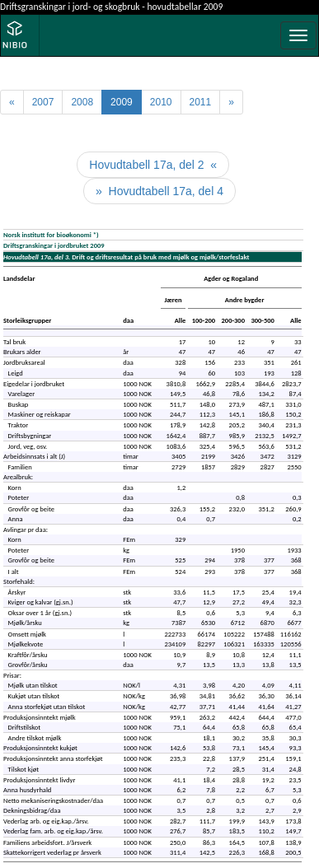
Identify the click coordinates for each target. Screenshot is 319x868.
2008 (82, 102)
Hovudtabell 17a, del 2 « (153, 165)
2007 (43, 102)
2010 (161, 102)
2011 (201, 102)
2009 (122, 102)
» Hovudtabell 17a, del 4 (159, 191)
